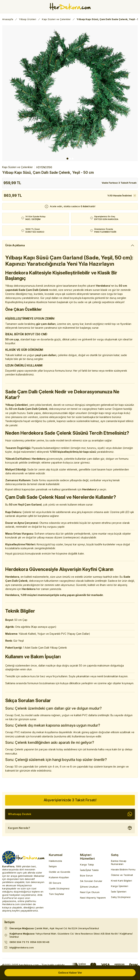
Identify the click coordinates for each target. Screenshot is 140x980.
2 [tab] (70, 159)
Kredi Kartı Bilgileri (121, 881)
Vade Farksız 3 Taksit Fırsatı (119, 183)
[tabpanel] (70, 93)
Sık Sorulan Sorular (91, 881)
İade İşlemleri (119, 892)
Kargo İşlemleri (120, 886)
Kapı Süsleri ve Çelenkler (17, 167)
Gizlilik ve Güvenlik (60, 872)
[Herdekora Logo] (70, 7)
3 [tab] (73, 159)
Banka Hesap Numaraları (119, 862)
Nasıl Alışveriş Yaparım (93, 898)
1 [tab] (67, 159)
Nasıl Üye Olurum (90, 892)
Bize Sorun (86, 875)
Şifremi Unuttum (89, 887)
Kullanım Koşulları (59, 877)
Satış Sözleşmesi (121, 897)
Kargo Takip (87, 865)
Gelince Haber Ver (70, 973)
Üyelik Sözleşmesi (59, 888)
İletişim (53, 866)
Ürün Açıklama (15, 245)
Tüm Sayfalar (57, 894)
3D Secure (55, 883)
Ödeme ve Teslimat (122, 875)
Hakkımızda (55, 861)
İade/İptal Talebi (89, 870)
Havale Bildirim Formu (123, 869)
